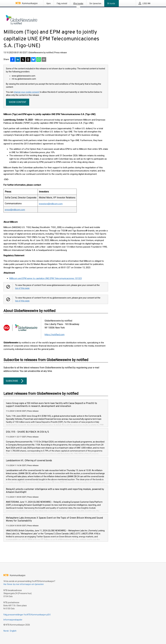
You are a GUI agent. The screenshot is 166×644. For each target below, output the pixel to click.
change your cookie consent (27, 92)
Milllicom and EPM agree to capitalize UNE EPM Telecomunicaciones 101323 (46, 278)
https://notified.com (55, 335)
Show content (18, 102)
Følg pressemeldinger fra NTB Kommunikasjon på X (27, 615)
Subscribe (15, 381)
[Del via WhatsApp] (39, 60)
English (13, 631)
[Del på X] (23, 60)
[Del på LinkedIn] (18, 60)
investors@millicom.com (51, 204)
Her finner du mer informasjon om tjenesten (24, 584)
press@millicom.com (15, 210)
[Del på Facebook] (12, 60)
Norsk (6, 631)
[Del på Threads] (28, 60)
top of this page (22, 288)
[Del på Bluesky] (33, 60)
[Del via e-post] (44, 60)
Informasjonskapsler (13, 620)
